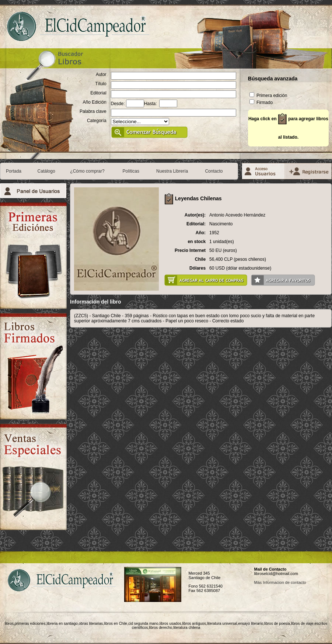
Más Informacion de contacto (280, 582)
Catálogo (46, 171)
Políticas (131, 171)
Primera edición (268, 96)
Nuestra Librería (172, 171)
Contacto (214, 171)
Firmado (261, 103)
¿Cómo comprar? (87, 171)
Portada (14, 171)
